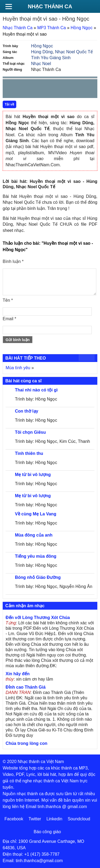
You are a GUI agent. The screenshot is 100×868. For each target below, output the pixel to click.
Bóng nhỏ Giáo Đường (38, 577)
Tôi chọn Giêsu (30, 432)
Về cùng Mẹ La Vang (36, 514)
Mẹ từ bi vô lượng (33, 475)
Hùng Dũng (42, 52)
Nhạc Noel (41, 64)
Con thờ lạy (27, 411)
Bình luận (13, 261)
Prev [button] (10, 90)
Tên (8, 300)
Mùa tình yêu (18, 368)
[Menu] (9, 6)
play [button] (23, 89)
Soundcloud (79, 819)
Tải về (9, 104)
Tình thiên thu (29, 453)
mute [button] (62, 89)
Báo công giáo (47, 832)
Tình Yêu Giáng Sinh (51, 58)
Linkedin (54, 819)
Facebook (14, 819)
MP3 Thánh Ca (52, 28)
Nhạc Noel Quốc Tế (74, 52)
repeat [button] (54, 90)
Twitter (35, 819)
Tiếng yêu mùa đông (36, 556)
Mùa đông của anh (34, 535)
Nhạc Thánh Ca (50, 6)
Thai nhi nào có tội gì (36, 390)
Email (9, 319)
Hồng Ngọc (82, 28)
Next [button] (37, 90)
